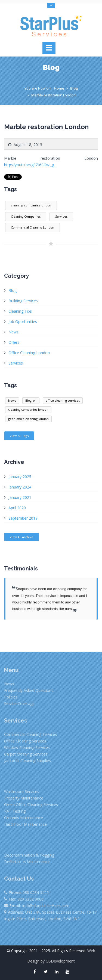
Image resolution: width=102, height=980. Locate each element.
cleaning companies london (31, 205)
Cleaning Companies (26, 216)
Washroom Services (22, 791)
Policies (11, 697)
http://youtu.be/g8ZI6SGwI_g (29, 165)
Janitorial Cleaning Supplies (27, 761)
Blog (74, 88)
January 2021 (20, 497)
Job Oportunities (23, 322)
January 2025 (20, 477)
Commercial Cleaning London (33, 227)
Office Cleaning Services (25, 741)
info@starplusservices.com (46, 906)
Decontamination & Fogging (29, 855)
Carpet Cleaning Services (26, 754)
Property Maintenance (24, 798)
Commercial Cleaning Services (30, 734)
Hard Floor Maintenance (25, 824)
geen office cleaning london (28, 419)
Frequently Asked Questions (29, 690)
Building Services (23, 301)
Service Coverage (19, 704)
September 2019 (23, 518)
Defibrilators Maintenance (27, 862)
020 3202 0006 (30, 899)
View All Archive (21, 537)
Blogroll (31, 400)
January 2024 (20, 487)
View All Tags (19, 436)
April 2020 (17, 508)
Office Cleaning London (29, 353)
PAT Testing (15, 811)
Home (59, 88)
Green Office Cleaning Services (31, 805)
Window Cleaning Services (27, 747)
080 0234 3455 (36, 892)
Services (61, 216)
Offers (14, 342)
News (13, 332)
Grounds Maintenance (24, 818)
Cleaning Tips (20, 311)
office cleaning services (63, 400)
